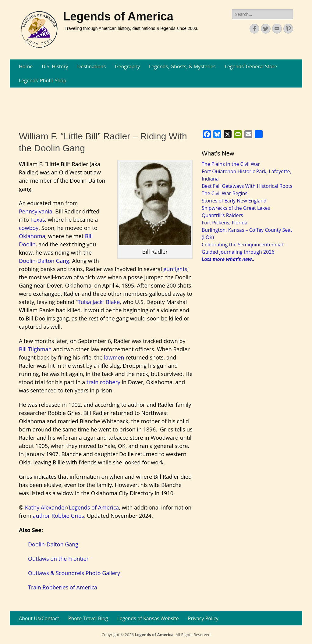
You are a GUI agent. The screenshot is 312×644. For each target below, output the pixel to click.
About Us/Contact (39, 618)
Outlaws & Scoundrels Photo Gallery (74, 573)
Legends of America (118, 16)
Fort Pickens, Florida (225, 223)
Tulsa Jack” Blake (99, 302)
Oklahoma (32, 236)
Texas (38, 220)
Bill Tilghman (35, 349)
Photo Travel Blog (88, 618)
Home (26, 66)
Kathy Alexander (46, 507)
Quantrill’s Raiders (222, 215)
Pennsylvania (36, 211)
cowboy (29, 228)
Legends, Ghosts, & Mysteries (182, 66)
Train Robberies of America (63, 587)
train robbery (103, 382)
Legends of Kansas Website (148, 618)
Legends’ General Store (251, 66)
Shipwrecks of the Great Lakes (236, 208)
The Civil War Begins (225, 193)
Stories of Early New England (234, 201)
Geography (127, 66)
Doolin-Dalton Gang (44, 261)
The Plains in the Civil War (231, 164)
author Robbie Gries (58, 516)
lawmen (114, 357)
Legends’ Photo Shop (43, 80)
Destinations (92, 66)
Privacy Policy (203, 618)
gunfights (175, 269)
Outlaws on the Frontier (58, 559)
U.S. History (55, 66)
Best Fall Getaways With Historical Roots (247, 186)
